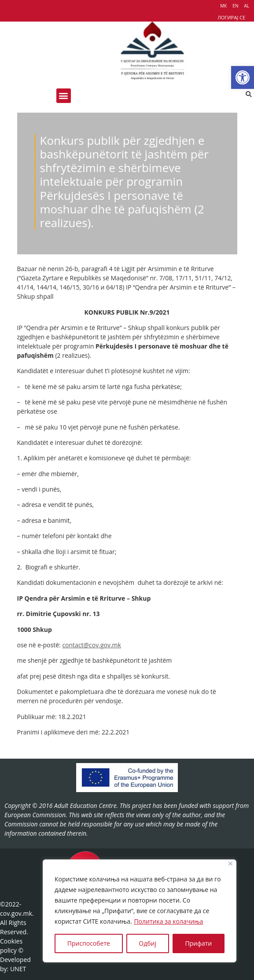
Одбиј (147, 943)
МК (223, 6)
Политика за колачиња (168, 921)
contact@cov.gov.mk (92, 645)
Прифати (198, 943)
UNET (18, 969)
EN (235, 6)
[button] (243, 77)
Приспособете (89, 943)
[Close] (230, 864)
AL (247, 6)
